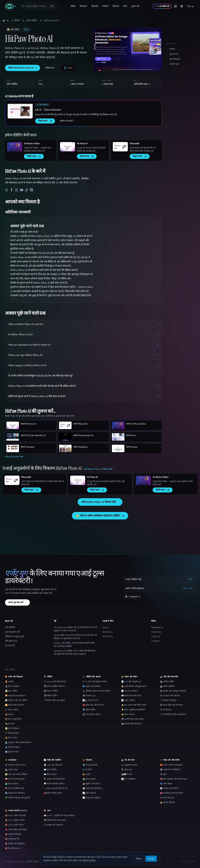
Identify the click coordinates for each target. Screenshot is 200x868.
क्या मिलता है (175, 59)
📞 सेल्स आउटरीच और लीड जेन (56, 788)
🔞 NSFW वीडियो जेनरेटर (15, 820)
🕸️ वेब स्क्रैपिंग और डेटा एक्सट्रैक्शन (173, 714)
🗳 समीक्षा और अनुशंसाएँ (53, 825)
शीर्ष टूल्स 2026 (11, 641)
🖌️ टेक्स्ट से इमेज (12, 710)
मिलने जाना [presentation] (45, 121)
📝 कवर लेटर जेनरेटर (129, 691)
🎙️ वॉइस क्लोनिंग (89, 710)
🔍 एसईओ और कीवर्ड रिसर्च (54, 779)
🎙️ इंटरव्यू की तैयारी (90, 765)
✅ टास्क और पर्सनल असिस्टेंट (16, 774)
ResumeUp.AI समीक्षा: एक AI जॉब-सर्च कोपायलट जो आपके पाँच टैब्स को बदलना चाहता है (75, 652)
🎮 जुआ (163, 774)
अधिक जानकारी (68, 121)
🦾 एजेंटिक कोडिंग (167, 682)
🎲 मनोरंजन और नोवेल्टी (169, 788)
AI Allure (155, 641)
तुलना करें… (175, 54)
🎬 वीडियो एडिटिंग (51, 696)
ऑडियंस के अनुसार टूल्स (15, 636)
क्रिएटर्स (116, 6)
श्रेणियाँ (15, 21)
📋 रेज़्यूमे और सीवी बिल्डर (92, 788)
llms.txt (106, 627)
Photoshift (134, 144)
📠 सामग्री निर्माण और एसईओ (132, 719)
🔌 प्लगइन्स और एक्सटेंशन (170, 696)
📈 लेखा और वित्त (89, 793)
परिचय (172, 49)
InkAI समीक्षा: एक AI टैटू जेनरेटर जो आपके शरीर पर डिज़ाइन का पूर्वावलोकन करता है (75, 637)
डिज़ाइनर (83, 6)
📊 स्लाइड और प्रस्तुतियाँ (91, 798)
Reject (139, 859)
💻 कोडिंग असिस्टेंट (167, 686)
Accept (151, 859)
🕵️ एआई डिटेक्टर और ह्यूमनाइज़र (134, 686)
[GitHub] (175, 6)
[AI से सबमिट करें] (162, 6)
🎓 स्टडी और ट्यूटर (167, 798)
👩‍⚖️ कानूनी (86, 774)
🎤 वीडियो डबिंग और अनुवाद (54, 700)
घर (5, 21)
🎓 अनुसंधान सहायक (129, 765)
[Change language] (182, 6)
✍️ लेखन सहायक (128, 714)
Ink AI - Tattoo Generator (48, 110)
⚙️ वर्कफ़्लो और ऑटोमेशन (15, 793)
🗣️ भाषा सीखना (166, 784)
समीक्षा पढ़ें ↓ (50, 68)
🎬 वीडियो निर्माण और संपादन (55, 820)
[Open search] (38, 6)
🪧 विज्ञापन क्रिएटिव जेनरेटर (54, 784)
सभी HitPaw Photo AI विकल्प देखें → (100, 502)
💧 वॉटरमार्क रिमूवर (12, 747)
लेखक (73, 6)
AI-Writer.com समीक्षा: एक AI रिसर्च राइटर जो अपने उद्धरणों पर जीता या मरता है (75, 629)
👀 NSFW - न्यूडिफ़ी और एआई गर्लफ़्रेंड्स (59, 815)
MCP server (108, 636)
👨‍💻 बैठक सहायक (12, 784)
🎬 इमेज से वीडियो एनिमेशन (54, 686)
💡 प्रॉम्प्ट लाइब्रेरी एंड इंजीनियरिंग (133, 710)
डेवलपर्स (95, 6)
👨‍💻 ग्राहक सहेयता (89, 779)
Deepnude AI (157, 627)
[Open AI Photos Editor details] (15, 147)
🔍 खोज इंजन (127, 770)
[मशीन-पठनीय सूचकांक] (159, 588)
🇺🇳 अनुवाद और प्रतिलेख (91, 686)
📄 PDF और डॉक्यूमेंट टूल (131, 682)
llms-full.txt (108, 632)
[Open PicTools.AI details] (67, 147)
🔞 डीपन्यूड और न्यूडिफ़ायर (15, 844)
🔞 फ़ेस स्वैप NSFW (13, 848)
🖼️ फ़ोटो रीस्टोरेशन (12, 728)
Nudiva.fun (156, 632)
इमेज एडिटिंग (32, 21)
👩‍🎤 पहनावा (9, 714)
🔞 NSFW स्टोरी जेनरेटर (14, 825)
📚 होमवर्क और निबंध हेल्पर (132, 724)
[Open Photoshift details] (120, 147)
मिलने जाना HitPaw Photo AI (22, 68)
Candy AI (155, 636)
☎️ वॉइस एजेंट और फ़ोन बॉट (93, 705)
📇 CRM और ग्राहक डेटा (53, 765)
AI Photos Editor (32, 144)
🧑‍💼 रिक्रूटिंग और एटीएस (91, 784)
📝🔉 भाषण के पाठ (90, 700)
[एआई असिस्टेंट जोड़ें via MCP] (159, 579)
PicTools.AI (82, 144)
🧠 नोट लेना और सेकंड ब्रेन (15, 779)
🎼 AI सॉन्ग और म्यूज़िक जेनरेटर (95, 682)
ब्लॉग (125, 6)
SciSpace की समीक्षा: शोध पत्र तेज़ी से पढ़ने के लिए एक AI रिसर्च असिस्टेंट (74, 645)
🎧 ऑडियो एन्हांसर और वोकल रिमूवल (97, 691)
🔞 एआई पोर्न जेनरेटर (13, 834)
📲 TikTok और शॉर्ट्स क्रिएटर (55, 682)
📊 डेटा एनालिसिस (128, 779)
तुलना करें (135, 6)
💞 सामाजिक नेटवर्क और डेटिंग (172, 793)
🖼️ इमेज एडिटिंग (11, 691)
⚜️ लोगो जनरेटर (11, 738)
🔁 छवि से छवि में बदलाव (14, 705)
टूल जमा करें (10, 645)
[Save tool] (68, 68)
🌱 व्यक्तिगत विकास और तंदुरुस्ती (17, 798)
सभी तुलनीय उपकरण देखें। (14, 457)
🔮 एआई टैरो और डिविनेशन (170, 770)
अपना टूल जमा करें (17, 602)
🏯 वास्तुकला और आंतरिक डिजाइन (18, 742)
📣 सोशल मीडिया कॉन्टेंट (53, 793)
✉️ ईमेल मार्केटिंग (50, 770)
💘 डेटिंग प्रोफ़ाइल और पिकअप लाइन (174, 779)
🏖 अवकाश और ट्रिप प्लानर (15, 765)
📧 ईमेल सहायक (50, 774)
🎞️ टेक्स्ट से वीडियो (51, 691)
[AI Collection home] (10, 6)
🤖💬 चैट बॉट (127, 774)
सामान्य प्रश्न (174, 64)
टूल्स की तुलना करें (12, 632)
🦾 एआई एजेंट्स (11, 770)
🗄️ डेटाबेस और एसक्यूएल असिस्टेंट (173, 691)
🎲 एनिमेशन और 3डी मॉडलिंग (16, 700)
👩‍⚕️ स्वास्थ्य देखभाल (167, 802)
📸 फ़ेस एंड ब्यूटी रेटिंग (13, 719)
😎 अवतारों (9, 682)
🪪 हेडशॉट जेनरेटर (12, 752)
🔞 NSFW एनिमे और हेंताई (15, 815)
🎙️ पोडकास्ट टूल (89, 696)
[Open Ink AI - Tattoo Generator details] (20, 111)
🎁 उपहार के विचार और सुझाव (171, 765)
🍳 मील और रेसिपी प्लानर (15, 788)
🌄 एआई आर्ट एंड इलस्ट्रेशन (15, 696)
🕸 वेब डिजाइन (166, 710)
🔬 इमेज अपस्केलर (12, 686)
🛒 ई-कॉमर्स (87, 770)
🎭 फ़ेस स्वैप (10, 724)
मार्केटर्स (105, 6)
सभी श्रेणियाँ (10, 627)
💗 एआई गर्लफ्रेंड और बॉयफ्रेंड (16, 830)
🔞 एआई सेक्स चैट (12, 839)
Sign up (190, 6)
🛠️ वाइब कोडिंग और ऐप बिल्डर (171, 705)
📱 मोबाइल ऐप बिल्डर (168, 700)
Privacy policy (89, 860)
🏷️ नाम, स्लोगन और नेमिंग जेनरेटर (134, 705)
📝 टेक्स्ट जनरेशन (128, 700)
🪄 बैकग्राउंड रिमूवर (12, 733)
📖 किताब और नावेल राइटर (131, 696)
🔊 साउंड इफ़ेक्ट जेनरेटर (92, 714)
